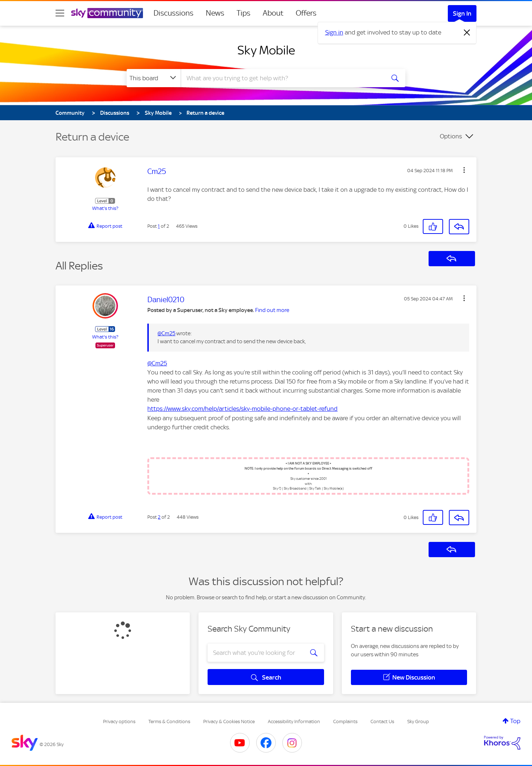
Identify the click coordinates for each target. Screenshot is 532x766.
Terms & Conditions (169, 722)
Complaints (345, 722)
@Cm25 (166, 333)
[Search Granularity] (154, 78)
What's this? (105, 208)
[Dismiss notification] (467, 33)
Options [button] (451, 136)
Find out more (272, 310)
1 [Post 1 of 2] (159, 226)
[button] (464, 170)
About (273, 13)
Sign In (462, 13)
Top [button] (515, 721)
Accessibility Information (294, 722)
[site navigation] (60, 13)
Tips (244, 13)
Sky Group (418, 722)
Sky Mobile (266, 50)
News (215, 13)
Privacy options (119, 722)
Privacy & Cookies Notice (229, 722)
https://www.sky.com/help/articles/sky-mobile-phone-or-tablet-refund (242, 409)
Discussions (173, 13)
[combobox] (282, 78)
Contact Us (382, 722)
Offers (306, 13)
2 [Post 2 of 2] (159, 517)
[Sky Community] (107, 13)
